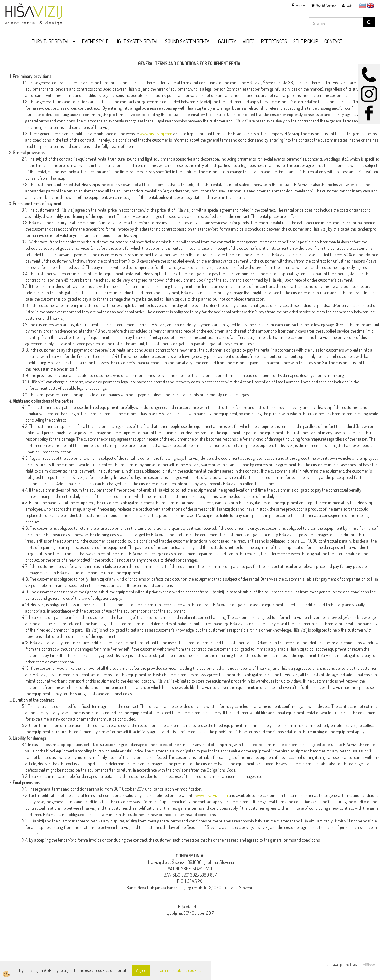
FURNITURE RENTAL (51, 41)
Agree (141, 970)
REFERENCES (274, 41)
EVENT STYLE (95, 41)
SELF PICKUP (306, 41)
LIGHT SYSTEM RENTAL (137, 41)
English (370, 5)
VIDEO (249, 41)
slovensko (362, 5)
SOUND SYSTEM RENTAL (188, 41)
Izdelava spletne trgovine (344, 965)
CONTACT (333, 41)
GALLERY (227, 41)
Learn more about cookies (179, 970)
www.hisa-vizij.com (156, 133)
